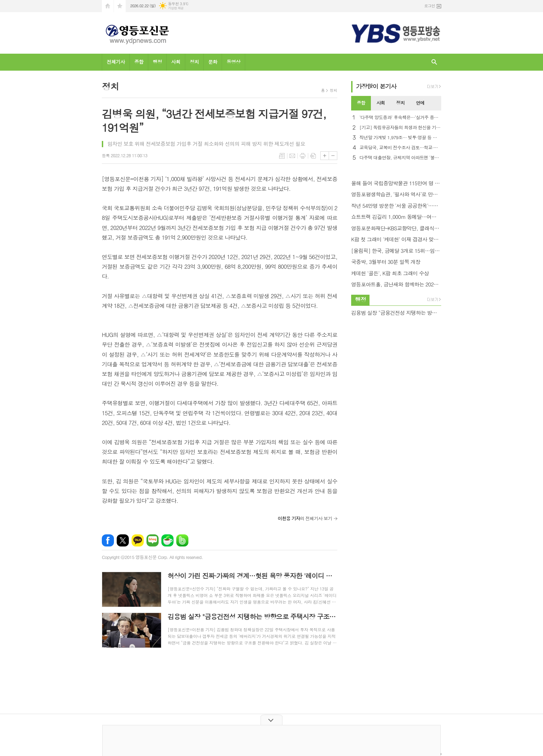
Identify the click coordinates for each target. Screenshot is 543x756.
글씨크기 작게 (333, 156)
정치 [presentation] (400, 103)
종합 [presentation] (361, 103)
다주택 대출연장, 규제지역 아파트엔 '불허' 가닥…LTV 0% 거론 (400, 158)
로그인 (430, 6)
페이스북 (108, 540)
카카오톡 (138, 540)
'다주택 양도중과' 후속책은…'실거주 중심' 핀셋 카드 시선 (400, 118)
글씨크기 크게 (325, 156)
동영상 (233, 62)
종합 (139, 62)
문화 (213, 62)
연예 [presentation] (420, 103)
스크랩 (313, 156)
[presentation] (436, 103)
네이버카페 (167, 540)
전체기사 (116, 62)
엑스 (123, 540)
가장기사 (376, 86)
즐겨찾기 (120, 6)
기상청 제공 (176, 8)
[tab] (361, 103)
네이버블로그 (153, 540)
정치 (194, 62)
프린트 (303, 156)
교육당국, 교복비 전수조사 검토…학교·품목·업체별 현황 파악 (400, 148)
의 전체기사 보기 (305, 518)
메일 (292, 156)
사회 (176, 62)
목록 (282, 156)
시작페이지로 (108, 6)
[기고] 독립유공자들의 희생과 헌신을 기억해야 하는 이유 (400, 128)
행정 (157, 62)
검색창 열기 (434, 62)
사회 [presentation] (381, 103)
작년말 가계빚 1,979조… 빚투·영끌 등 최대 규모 (400, 138)
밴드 (182, 540)
